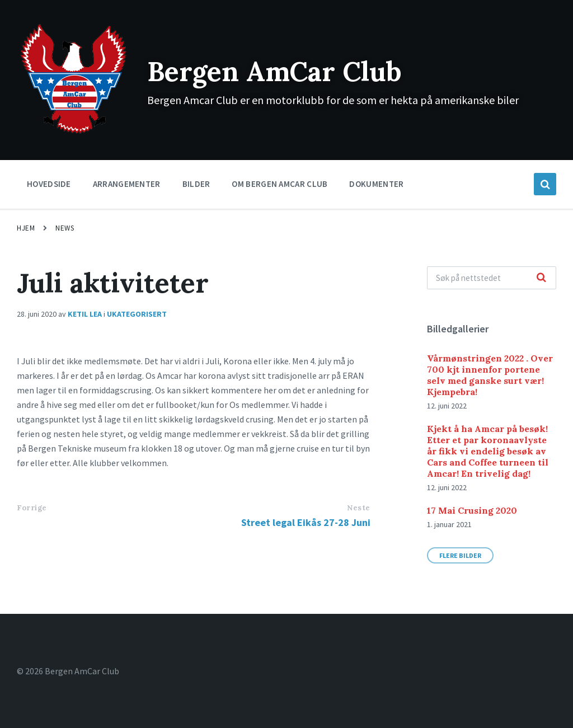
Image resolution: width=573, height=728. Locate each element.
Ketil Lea (85, 314)
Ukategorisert (137, 314)
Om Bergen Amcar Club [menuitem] (280, 184)
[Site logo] (74, 133)
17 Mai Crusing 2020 (472, 510)
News (65, 228)
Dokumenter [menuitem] (376, 184)
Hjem (26, 228)
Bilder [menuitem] (196, 184)
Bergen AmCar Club (275, 71)
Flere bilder (460, 555)
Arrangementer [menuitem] (127, 184)
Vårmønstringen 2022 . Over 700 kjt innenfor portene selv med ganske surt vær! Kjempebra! (490, 375)
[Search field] (492, 278)
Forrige (32, 508)
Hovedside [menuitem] (49, 184)
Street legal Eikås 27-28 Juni (306, 522)
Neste (359, 508)
